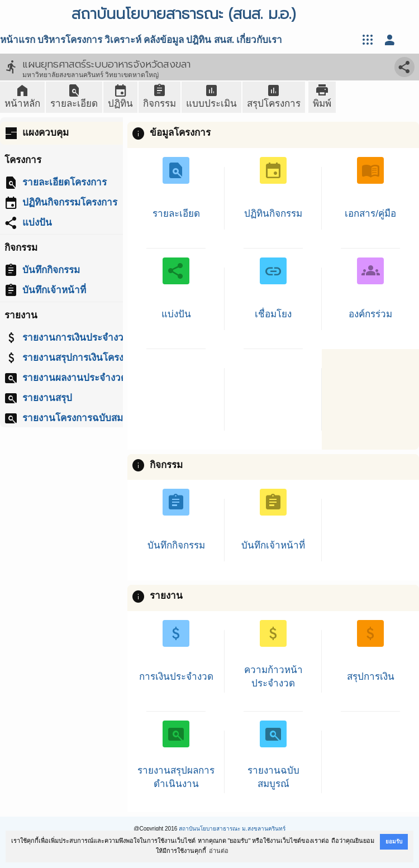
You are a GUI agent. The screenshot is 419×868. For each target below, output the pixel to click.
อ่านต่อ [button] (219, 851)
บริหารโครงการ (70, 40)
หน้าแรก (18, 40)
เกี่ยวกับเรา (259, 40)
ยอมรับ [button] (394, 841)
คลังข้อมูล (164, 40)
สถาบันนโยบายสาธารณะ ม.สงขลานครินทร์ (232, 829)
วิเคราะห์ (123, 40)
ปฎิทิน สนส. (210, 40)
